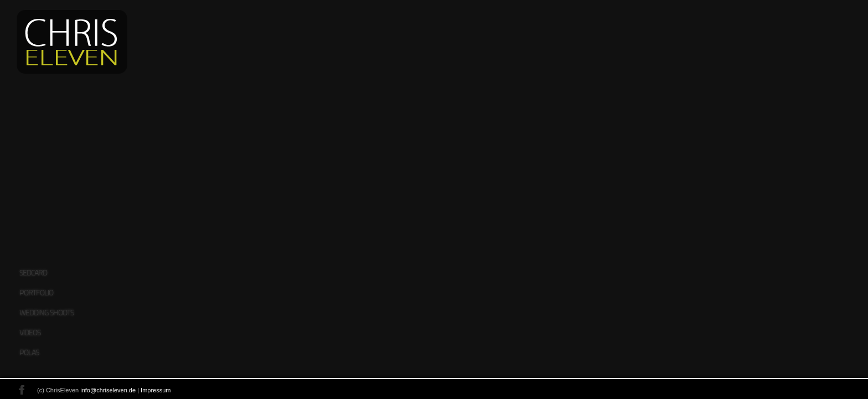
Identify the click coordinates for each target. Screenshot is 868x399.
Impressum (127, 391)
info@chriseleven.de (79, 391)
